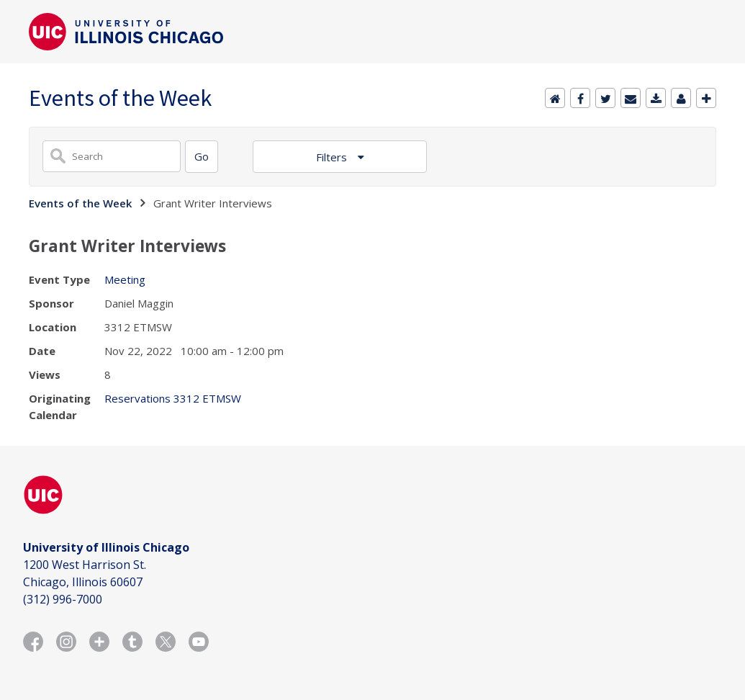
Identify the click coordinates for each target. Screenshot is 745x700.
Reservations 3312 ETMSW (173, 398)
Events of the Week (80, 203)
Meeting (125, 279)
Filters (333, 157)
